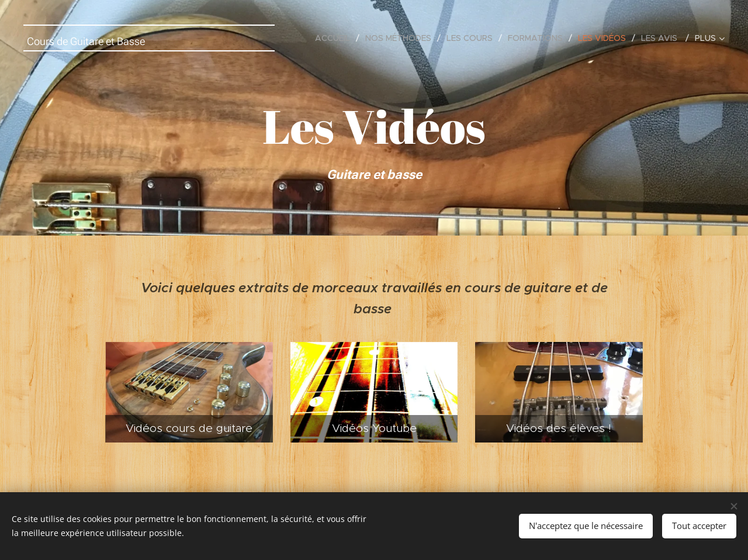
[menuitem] (336, 38)
